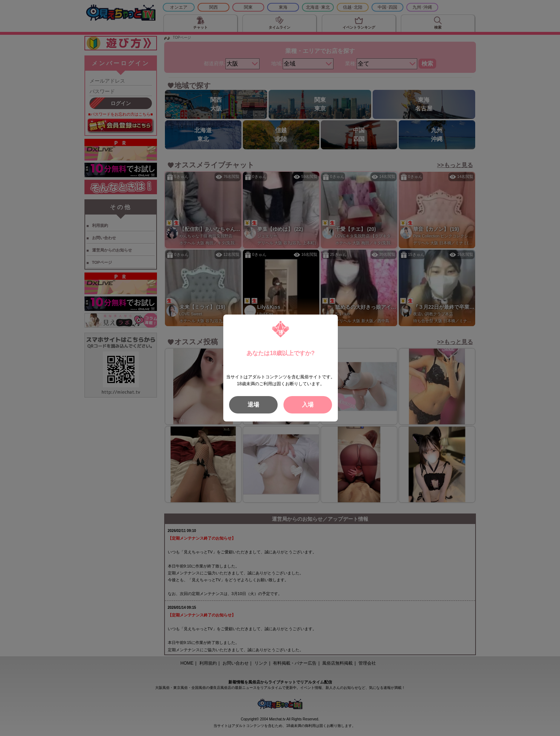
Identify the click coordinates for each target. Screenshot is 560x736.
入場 (308, 405)
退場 (253, 405)
